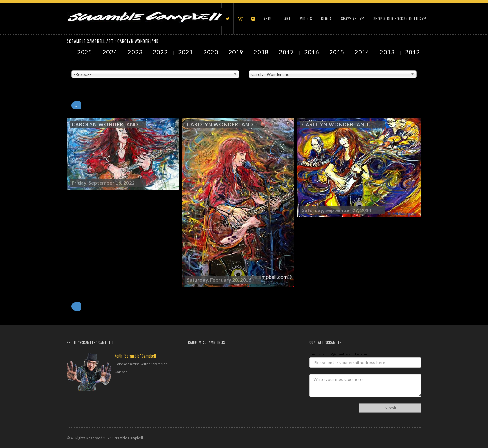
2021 (186, 52)
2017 (287, 52)
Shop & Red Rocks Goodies (400, 19)
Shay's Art (353, 19)
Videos (306, 19)
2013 (388, 52)
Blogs (326, 19)
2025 (85, 52)
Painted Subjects (261, 66)
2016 (312, 52)
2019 (237, 52)
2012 (413, 52)
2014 (363, 52)
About (270, 19)
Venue (76, 66)
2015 (337, 52)
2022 (161, 52)
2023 (136, 52)
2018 (262, 52)
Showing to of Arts (84, 81)
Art (288, 19)
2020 (211, 52)
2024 (110, 52)
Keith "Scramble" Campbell (135, 356)
